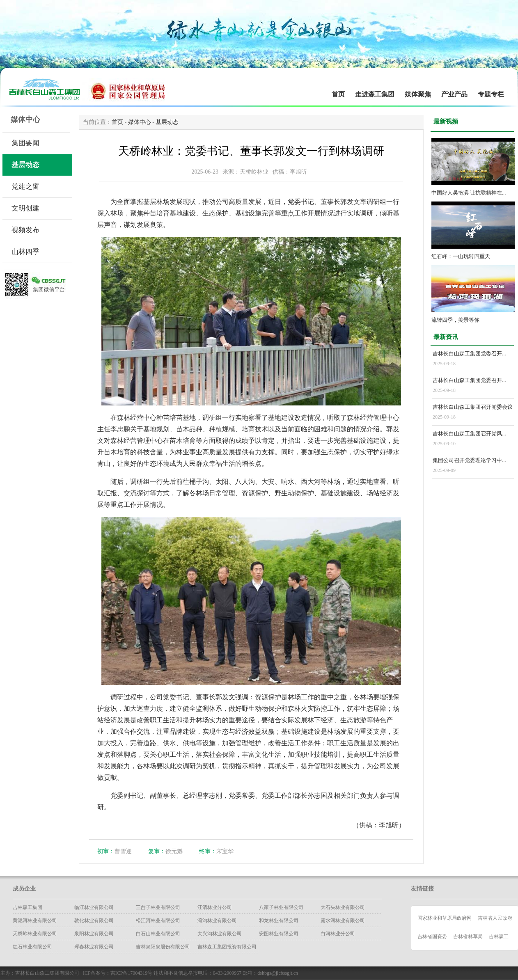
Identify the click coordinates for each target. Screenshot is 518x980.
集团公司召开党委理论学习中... (469, 460)
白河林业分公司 (338, 934)
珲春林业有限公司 (94, 947)
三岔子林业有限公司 (158, 907)
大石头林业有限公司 (343, 907)
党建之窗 (25, 187)
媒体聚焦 (418, 94)
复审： (157, 851)
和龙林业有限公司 (279, 920)
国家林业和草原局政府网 (445, 918)
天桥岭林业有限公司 (35, 934)
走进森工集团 (375, 94)
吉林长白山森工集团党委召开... (469, 354)
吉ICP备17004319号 (132, 973)
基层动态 (25, 165)
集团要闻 (25, 143)
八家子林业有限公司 (281, 907)
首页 (338, 94)
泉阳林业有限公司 (94, 934)
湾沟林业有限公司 (217, 920)
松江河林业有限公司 (158, 920)
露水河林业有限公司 (343, 920)
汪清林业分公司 (215, 907)
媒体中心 (140, 122)
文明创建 (25, 208)
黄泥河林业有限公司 (35, 920)
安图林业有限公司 (279, 934)
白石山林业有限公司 (158, 934)
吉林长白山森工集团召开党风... (469, 434)
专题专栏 (491, 94)
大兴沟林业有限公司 (220, 934)
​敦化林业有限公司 (94, 920)
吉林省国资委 (432, 936)
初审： (106, 851)
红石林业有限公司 (32, 947)
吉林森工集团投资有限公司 (227, 947)
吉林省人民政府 (495, 918)
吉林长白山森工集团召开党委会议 (473, 407)
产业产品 (454, 94)
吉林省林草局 (468, 936)
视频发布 (25, 230)
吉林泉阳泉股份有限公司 (163, 947)
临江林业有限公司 (94, 907)
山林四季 (25, 252)
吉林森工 (499, 936)
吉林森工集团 (28, 907)
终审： (208, 851)
